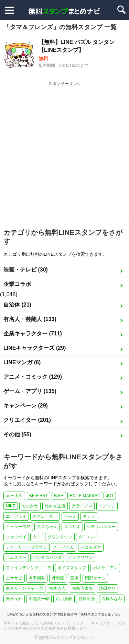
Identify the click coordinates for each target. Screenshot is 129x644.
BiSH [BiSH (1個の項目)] (59, 496)
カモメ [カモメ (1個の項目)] (70, 516)
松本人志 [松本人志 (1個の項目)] (57, 588)
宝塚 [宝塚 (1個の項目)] (74, 578)
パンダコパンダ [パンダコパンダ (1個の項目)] (47, 557)
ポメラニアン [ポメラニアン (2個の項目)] (105, 568)
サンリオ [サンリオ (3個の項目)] (72, 527)
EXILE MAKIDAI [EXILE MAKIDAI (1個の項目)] (85, 496)
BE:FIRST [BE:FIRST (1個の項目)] (39, 496)
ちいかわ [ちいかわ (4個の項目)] (30, 506)
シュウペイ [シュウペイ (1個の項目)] (16, 537)
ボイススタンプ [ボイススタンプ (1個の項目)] (72, 568)
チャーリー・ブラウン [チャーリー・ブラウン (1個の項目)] (26, 547)
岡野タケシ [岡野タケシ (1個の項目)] (95, 578)
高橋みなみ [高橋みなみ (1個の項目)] (112, 599)
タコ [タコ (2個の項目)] (37, 537)
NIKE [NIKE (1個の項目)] (11, 506)
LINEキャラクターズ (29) (35, 348)
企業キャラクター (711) (33, 333)
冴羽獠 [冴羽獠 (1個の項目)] (58, 578)
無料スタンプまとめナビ (99, 614)
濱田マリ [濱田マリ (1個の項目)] (107, 588)
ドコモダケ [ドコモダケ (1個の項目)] (91, 547)
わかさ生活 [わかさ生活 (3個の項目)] (55, 506)
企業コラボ (17, 284)
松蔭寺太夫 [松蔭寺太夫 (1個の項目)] (83, 588)
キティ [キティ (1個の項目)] (89, 516)
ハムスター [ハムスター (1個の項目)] (16, 557)
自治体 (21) (17, 305)
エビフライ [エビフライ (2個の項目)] (16, 516)
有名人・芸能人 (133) (30, 319)
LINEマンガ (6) (22, 362)
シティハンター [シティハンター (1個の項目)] (101, 527)
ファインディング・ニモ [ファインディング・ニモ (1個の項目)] (29, 568)
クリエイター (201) (27, 420)
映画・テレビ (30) (26, 270)
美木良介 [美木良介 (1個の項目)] (14, 599)
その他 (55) (17, 434)
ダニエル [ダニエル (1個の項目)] (87, 537)
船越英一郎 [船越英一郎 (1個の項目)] (39, 599)
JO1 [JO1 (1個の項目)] (110, 496)
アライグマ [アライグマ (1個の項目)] (82, 506)
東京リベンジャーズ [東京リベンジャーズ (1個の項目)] (24, 588)
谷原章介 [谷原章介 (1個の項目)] (87, 599)
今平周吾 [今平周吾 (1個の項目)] (37, 578)
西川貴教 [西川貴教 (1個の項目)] (64, 599)
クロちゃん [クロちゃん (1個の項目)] (47, 527)
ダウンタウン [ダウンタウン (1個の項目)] (60, 537)
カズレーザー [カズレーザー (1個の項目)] (45, 516)
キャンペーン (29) (26, 406)
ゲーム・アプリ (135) (30, 391)
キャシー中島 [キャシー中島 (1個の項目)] (18, 527)
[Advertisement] (64, 155)
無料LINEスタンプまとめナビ (66, 637)
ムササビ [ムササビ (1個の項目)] (14, 578)
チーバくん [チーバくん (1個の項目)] (64, 547)
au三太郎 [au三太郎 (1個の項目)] (14, 496)
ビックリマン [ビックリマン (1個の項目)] (80, 557)
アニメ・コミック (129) (33, 377)
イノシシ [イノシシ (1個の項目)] (107, 506)
